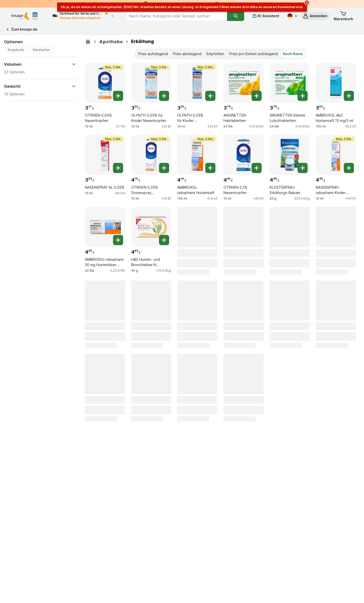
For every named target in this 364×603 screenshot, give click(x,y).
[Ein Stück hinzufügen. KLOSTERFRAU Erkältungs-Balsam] (303, 168)
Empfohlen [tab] (215, 54)
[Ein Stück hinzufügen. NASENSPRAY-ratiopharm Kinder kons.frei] (349, 168)
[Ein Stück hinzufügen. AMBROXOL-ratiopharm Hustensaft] (210, 168)
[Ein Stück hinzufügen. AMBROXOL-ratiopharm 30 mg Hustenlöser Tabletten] (118, 240)
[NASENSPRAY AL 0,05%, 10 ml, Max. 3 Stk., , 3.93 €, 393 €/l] (105, 155)
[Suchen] (236, 16)
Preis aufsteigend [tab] (153, 54)
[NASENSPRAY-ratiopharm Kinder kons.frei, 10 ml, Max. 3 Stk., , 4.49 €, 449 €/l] (336, 155)
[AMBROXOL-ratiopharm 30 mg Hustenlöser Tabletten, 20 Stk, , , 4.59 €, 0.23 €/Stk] (105, 227)
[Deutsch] (292, 16)
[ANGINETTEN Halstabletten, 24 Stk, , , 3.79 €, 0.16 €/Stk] (244, 83)
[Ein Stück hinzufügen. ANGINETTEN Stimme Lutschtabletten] (303, 96)
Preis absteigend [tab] (187, 54)
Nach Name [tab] (293, 54)
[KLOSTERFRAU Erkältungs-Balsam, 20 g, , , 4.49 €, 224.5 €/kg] (290, 155)
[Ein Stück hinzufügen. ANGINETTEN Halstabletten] (257, 96)
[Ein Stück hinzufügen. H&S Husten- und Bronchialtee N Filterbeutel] (164, 240)
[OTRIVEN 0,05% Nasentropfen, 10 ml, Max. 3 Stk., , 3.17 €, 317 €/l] (105, 83)
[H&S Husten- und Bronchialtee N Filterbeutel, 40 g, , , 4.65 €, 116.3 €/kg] (151, 227)
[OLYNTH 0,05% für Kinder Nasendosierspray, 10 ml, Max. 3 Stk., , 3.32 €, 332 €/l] (197, 83)
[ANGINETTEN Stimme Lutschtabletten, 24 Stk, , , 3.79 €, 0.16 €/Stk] (290, 83)
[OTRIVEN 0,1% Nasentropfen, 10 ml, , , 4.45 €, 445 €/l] (244, 155)
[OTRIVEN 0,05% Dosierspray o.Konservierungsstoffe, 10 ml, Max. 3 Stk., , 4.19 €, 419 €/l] (151, 155)
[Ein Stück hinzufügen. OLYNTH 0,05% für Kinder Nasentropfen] (164, 96)
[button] (315, 16)
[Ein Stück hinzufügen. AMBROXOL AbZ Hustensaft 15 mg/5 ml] (349, 96)
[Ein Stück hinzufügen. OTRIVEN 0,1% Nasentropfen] (257, 168)
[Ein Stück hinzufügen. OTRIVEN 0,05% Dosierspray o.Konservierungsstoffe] (164, 168)
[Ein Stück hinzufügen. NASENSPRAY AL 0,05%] (118, 168)
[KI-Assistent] (266, 16)
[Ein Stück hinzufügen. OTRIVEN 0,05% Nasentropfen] (118, 96)
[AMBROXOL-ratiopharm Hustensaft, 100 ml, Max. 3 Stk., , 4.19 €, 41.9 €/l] (197, 155)
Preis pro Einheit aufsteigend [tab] (254, 54)
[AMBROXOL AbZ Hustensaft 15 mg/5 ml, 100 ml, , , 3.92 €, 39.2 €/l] (336, 83)
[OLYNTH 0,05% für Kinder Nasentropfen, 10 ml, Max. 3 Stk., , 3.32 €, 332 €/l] (151, 83)
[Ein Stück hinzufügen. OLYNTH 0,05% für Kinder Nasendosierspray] (210, 96)
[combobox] (177, 16)
